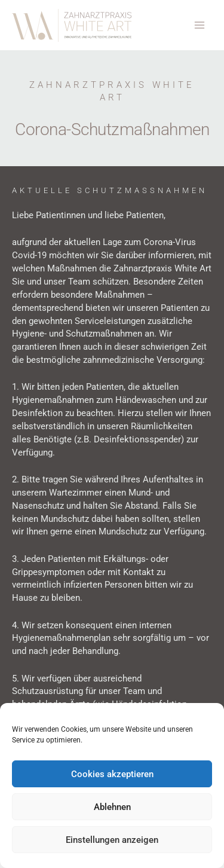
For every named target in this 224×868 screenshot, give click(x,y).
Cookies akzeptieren (112, 774)
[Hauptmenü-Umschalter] (200, 25)
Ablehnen (112, 807)
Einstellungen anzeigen (112, 840)
